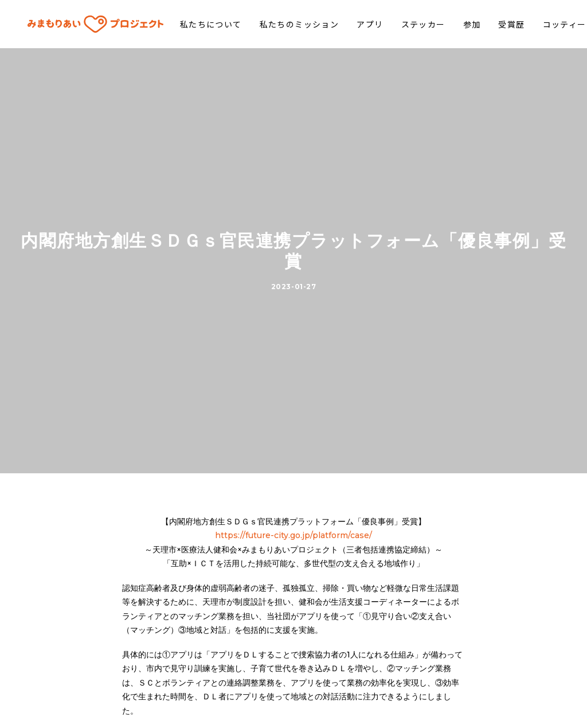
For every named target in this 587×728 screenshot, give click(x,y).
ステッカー (404, 24)
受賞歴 (493, 24)
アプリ (351, 24)
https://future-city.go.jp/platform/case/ (293, 524)
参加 (453, 24)
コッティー (546, 24)
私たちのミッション (281, 24)
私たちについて (193, 24)
